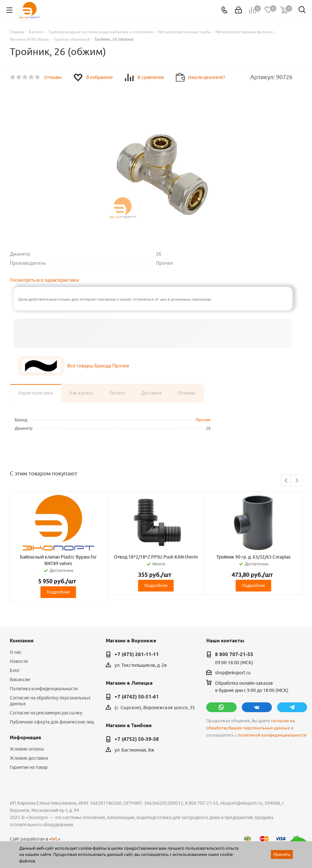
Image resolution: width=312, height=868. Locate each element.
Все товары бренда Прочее (98, 366)
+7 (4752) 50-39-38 (137, 739)
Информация (25, 738)
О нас (16, 652)
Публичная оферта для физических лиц (52, 722)
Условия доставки (29, 758)
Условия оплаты (27, 749)
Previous (286, 481)
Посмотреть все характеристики (44, 280)
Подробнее (58, 592)
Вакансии (20, 680)
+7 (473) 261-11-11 (137, 654)
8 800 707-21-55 (234, 654)
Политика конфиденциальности (44, 689)
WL (55, 839)
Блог (15, 670)
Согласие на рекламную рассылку (46, 713)
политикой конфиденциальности (272, 735)
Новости (19, 661)
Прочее (203, 420)
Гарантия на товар (29, 767)
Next (297, 481)
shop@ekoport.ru (233, 673)
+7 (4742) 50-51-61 (137, 697)
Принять (282, 854)
